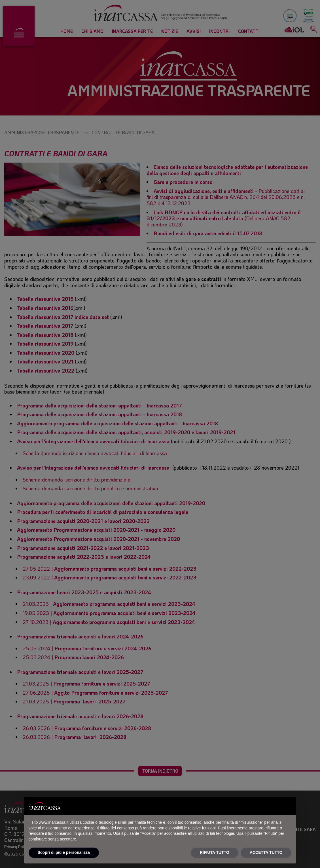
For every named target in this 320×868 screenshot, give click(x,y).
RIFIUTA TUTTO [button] (215, 852)
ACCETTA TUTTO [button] (266, 852)
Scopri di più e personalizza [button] (64, 852)
